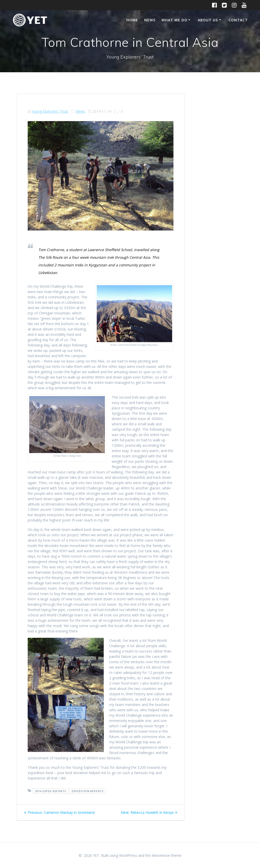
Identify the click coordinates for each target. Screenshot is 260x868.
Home (132, 20)
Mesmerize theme (167, 855)
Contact (238, 20)
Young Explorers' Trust (50, 111)
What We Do (174, 20)
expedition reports (87, 791)
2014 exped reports (51, 791)
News (150, 20)
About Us (208, 20)
